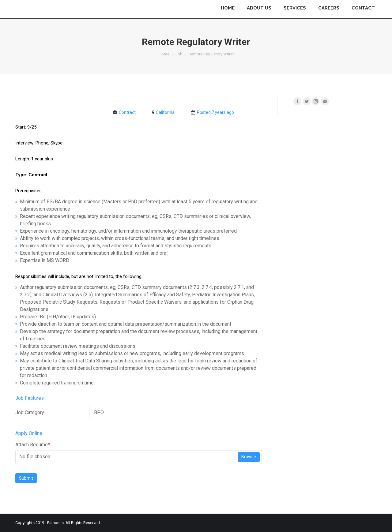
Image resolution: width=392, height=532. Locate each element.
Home (164, 54)
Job (179, 54)
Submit (26, 478)
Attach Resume (33, 445)
